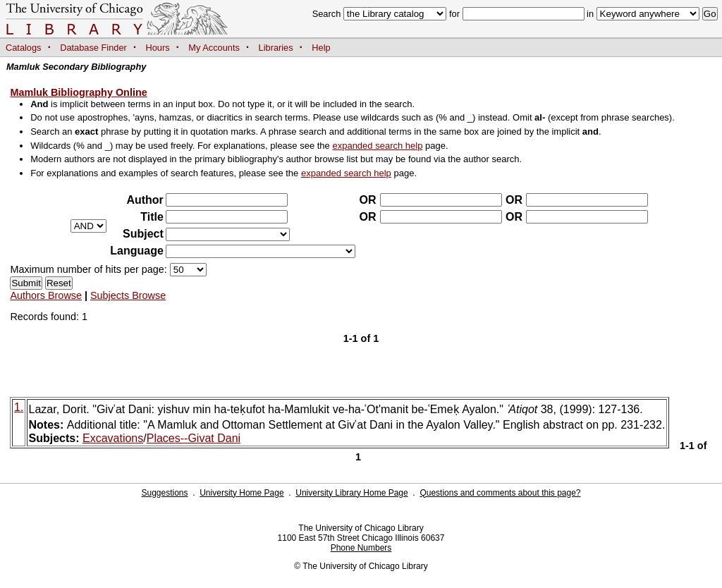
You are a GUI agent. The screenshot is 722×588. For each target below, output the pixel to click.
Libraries (276, 48)
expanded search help (377, 146)
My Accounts (214, 48)
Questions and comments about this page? (500, 493)
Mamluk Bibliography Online (78, 92)
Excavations (113, 438)
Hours (158, 48)
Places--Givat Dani (194, 438)
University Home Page (241, 493)
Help (321, 48)
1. (19, 407)
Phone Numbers (361, 548)
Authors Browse (46, 295)
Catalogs (24, 48)
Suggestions (164, 493)
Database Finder (93, 48)
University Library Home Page (351, 493)
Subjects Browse (128, 295)
